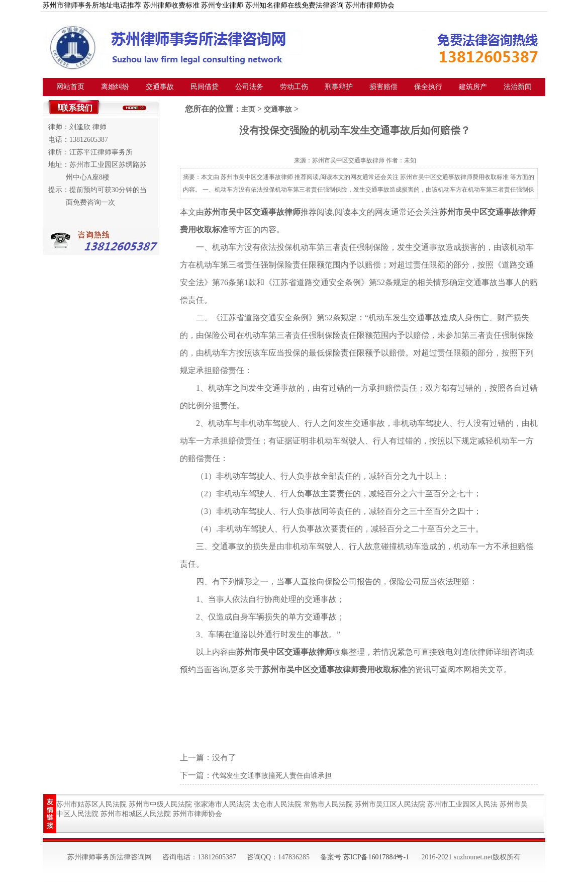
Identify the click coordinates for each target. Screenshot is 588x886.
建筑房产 (473, 87)
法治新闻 (518, 87)
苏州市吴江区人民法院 (390, 804)
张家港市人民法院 (222, 804)
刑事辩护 (339, 87)
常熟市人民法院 (328, 804)
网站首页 (70, 87)
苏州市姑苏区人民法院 (91, 804)
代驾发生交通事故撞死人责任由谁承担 (272, 776)
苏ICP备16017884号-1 (376, 857)
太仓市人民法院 (277, 804)
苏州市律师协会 (198, 814)
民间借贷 (205, 87)
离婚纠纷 (115, 87)
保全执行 (428, 87)
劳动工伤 (294, 87)
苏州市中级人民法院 (160, 804)
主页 (248, 109)
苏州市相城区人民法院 (136, 814)
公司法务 (249, 87)
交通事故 (160, 87)
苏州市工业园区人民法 (462, 804)
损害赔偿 (383, 87)
